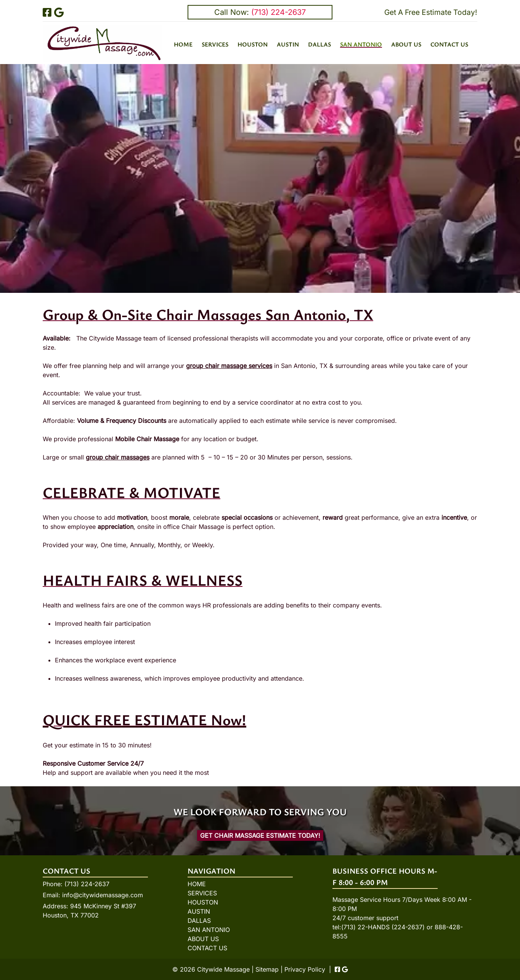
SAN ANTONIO (361, 44)
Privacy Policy (305, 969)
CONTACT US (449, 44)
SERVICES (215, 44)
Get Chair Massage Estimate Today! (260, 835)
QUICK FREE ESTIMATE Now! (144, 720)
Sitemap (267, 969)
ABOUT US (406, 44)
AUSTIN (288, 44)
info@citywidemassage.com (103, 895)
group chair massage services (229, 366)
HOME (183, 44)
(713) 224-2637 (278, 12)
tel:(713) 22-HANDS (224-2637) (379, 927)
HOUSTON (253, 44)
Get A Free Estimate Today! (431, 12)
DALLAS (319, 44)
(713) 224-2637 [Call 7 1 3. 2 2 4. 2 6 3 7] (87, 884)
